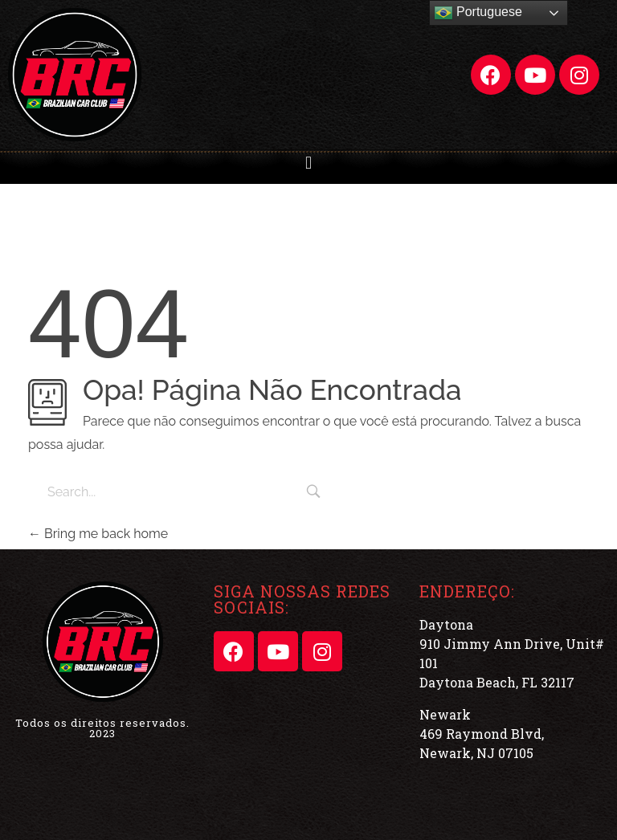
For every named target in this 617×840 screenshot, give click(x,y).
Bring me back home (98, 534)
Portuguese (478, 13)
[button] (308, 163)
